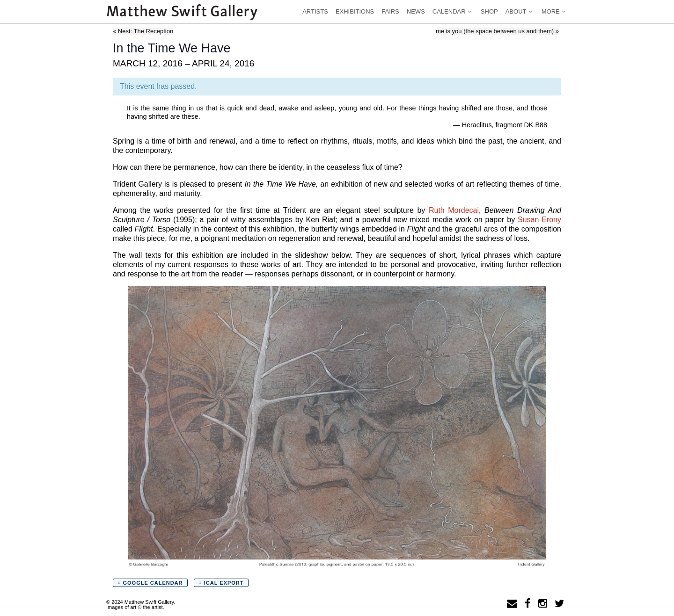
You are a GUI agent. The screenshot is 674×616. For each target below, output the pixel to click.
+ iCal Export (221, 583)
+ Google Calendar (150, 583)
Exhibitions (355, 11)
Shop (489, 11)
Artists (315, 11)
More (554, 11)
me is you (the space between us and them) (497, 31)
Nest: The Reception (143, 31)
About (520, 11)
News (416, 11)
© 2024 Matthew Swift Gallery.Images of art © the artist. (141, 605)
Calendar (453, 11)
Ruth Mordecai (454, 210)
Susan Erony (539, 220)
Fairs (390, 11)
